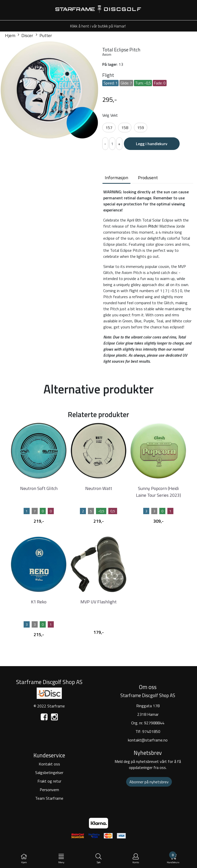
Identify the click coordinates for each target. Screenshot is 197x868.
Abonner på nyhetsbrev (149, 782)
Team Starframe (49, 798)
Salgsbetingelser (49, 772)
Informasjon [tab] (116, 178)
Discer (25, 35)
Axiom (107, 54)
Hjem (10, 35)
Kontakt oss (49, 764)
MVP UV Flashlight (98, 602)
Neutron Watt (99, 488)
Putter (44, 35)
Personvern (49, 790)
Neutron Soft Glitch (39, 488)
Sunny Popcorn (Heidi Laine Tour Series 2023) (158, 492)
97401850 (151, 731)
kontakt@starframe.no (148, 740)
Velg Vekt (110, 115)
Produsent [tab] (148, 178)
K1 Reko (39, 602)
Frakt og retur (49, 781)
